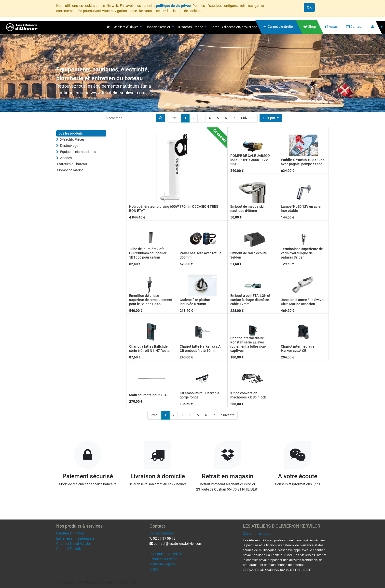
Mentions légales (162, 564)
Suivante (248, 118)
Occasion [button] (220, 135)
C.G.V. (154, 569)
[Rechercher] (160, 118)
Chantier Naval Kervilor (74, 544)
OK (309, 7)
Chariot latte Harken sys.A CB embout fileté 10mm (200, 349)
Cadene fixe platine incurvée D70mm (195, 302)
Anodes (66, 158)
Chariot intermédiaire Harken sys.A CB (298, 349)
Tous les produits (70, 133)
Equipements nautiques (78, 152)
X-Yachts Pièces (72, 139)
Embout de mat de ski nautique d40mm (247, 209)
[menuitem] (108, 27)
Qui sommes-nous (257, 533)
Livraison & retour (163, 559)
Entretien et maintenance (75, 538)
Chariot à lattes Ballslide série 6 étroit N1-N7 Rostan (150, 349)
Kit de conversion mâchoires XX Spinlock (248, 395)
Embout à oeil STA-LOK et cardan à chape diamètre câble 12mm (250, 300)
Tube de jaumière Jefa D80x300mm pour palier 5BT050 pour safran (148, 253)
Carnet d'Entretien (70, 549)
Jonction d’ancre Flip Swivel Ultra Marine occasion (303, 302)
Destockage (69, 146)
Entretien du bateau (72, 164)
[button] (382, 27)
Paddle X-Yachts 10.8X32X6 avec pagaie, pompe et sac (303, 162)
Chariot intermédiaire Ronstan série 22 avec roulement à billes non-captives (248, 344)
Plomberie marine (70, 170)
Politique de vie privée (166, 554)
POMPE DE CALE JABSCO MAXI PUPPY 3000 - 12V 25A (250, 160)
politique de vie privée (173, 6)
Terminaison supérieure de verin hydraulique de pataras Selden (302, 253)
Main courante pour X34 (148, 395)
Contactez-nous (162, 533)
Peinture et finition (70, 533)
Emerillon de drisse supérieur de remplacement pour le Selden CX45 (151, 300)
